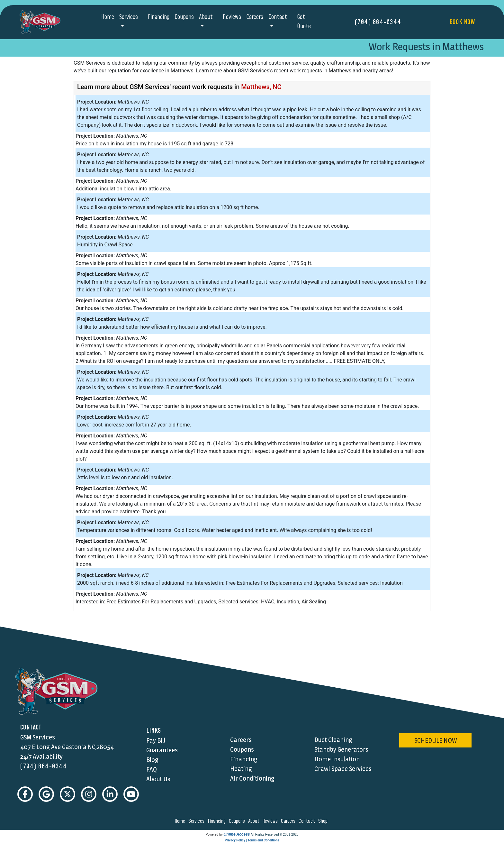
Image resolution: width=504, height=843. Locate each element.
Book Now (462, 22)
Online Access (237, 834)
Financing (159, 17)
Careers (255, 17)
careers (289, 821)
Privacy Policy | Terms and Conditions (252, 840)
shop (324, 821)
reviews (271, 821)
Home (108, 17)
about (255, 821)
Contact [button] (278, 17)
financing (218, 821)
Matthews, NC (261, 87)
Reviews (232, 17)
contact (308, 821)
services (197, 821)
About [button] (206, 17)
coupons (238, 821)
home (181, 821)
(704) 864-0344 (378, 22)
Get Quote (304, 22)
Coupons (184, 17)
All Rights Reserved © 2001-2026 (275, 834)
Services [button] (129, 17)
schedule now (436, 740)
